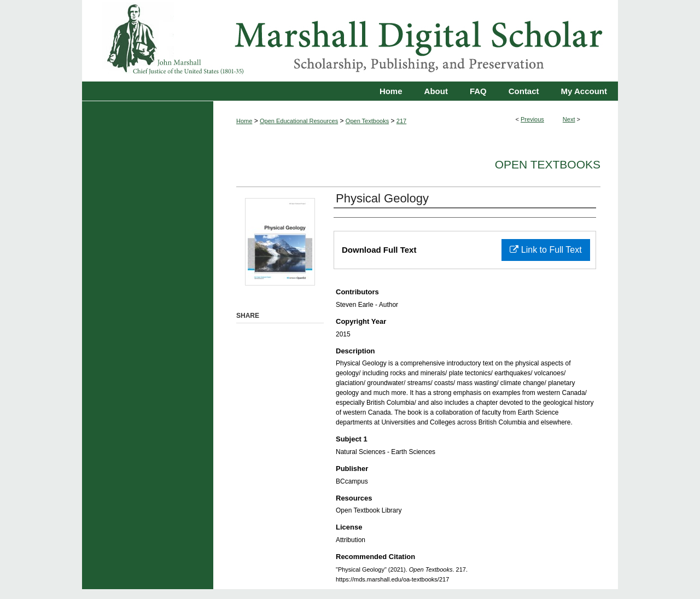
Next (569, 119)
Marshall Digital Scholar (350, 41)
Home (244, 121)
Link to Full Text (546, 250)
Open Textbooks (367, 121)
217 (401, 121)
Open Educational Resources (299, 121)
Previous (532, 119)
